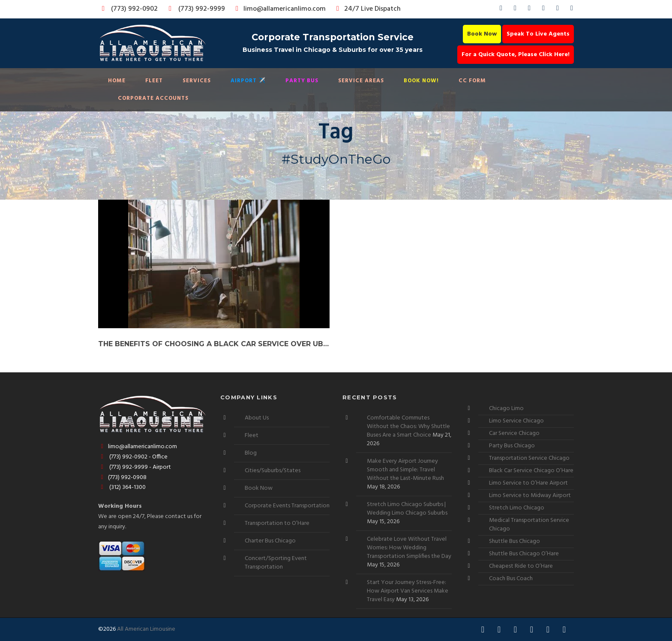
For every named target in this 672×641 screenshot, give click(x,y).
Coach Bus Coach (511, 579)
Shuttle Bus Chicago (514, 541)
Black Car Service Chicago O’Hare (531, 471)
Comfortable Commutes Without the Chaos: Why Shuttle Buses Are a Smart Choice (408, 427)
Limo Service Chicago (516, 421)
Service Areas (361, 81)
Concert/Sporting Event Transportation (276, 563)
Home (117, 81)
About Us (257, 418)
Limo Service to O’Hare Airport (528, 483)
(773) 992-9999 (195, 9)
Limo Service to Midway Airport (530, 496)
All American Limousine (146, 629)
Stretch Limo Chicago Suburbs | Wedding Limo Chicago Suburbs (407, 509)
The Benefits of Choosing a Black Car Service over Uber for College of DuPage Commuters (214, 344)
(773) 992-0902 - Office (133, 457)
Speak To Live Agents (538, 34)
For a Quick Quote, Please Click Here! (516, 55)
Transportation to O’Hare (277, 523)
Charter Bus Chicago (270, 541)
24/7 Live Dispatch (367, 9)
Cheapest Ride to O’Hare (521, 566)
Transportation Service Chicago (529, 458)
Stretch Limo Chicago (517, 508)
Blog (251, 453)
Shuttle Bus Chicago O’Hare (524, 554)
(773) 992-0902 (128, 9)
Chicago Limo (506, 409)
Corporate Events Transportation (287, 506)
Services (197, 81)
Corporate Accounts (153, 98)
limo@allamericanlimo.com (279, 9)
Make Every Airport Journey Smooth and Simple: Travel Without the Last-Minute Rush (405, 470)
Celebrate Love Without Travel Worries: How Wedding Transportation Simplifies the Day (409, 548)
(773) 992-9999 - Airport (135, 467)
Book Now (482, 34)
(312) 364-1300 (122, 487)
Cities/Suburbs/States (273, 471)
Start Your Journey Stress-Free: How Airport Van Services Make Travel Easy (408, 591)
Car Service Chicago (514, 433)
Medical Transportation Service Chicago (529, 525)
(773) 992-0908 (122, 478)
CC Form (472, 81)
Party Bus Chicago (512, 446)
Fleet (154, 81)
